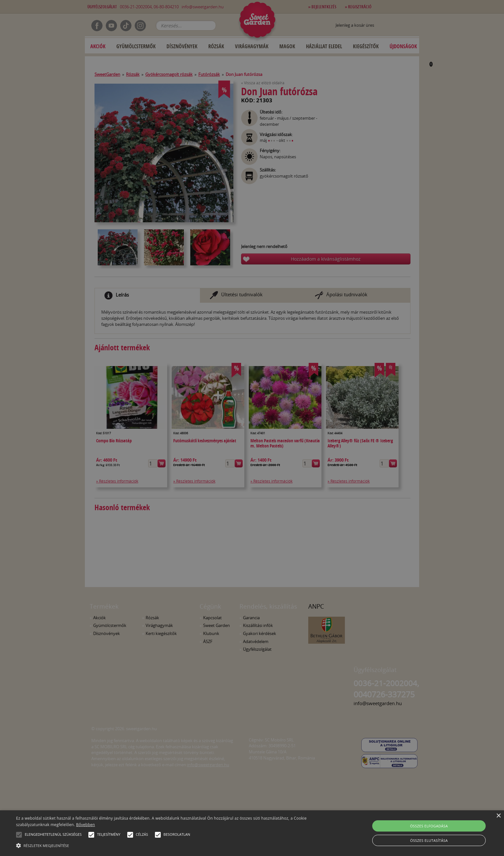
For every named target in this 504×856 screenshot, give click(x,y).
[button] (19, 835)
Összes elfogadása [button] (429, 826)
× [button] (498, 816)
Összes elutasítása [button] (429, 840)
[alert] (252, 428)
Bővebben (86, 825)
